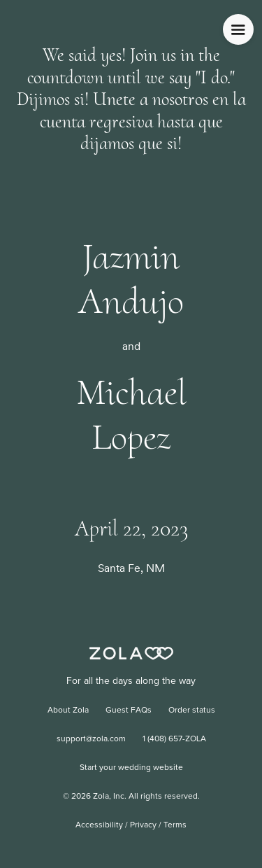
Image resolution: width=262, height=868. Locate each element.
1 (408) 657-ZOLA (174, 739)
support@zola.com (91, 739)
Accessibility (99, 825)
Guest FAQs (129, 710)
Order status (192, 710)
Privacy (143, 825)
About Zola (68, 710)
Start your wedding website (131, 768)
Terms (175, 825)
